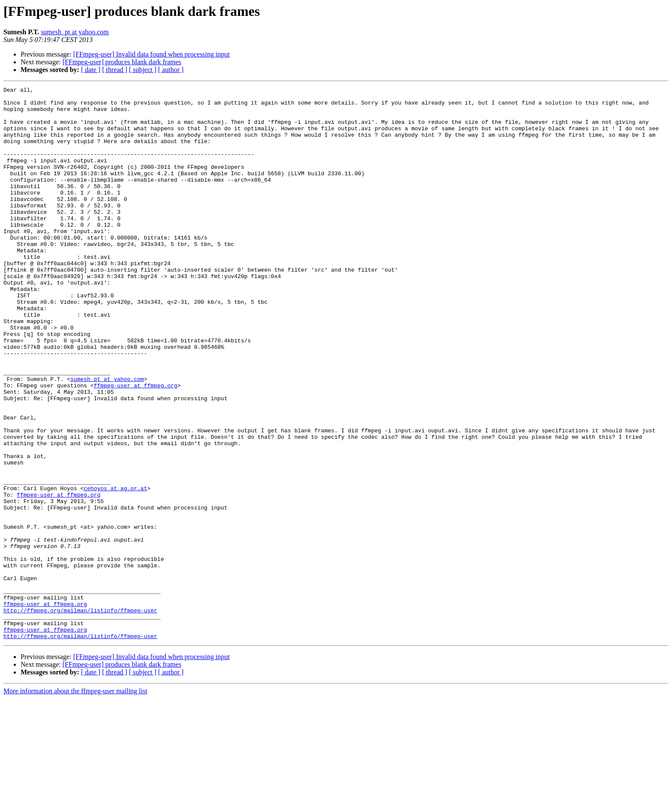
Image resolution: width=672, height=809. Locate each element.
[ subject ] (143, 70)
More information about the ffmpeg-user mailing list (75, 802)
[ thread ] (115, 70)
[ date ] (91, 70)
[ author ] (171, 70)
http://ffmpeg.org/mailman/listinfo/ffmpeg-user (80, 716)
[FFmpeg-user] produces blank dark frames (122, 62)
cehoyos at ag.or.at (115, 569)
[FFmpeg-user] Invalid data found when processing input (151, 54)
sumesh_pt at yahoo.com (75, 32)
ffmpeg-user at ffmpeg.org (136, 446)
